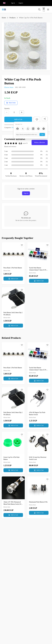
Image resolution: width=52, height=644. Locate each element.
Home (4, 18)
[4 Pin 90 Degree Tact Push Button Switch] (39, 408)
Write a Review (40, 142)
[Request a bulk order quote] (11, 103)
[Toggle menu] (48, 9)
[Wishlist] (22, 245)
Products (13, 18)
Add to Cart (18, 119)
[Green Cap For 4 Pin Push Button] (13, 453)
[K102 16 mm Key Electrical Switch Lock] (39, 453)
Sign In (13, 3)
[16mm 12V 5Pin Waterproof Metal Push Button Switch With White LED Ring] (13, 498)
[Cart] (44, 9)
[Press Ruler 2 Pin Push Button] (13, 262)
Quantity (7, 108)
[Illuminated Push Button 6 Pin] (39, 496)
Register (21, 3)
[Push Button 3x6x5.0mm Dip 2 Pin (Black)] (13, 308)
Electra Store (9, 87)
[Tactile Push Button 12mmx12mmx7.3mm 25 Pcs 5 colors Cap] (39, 263)
